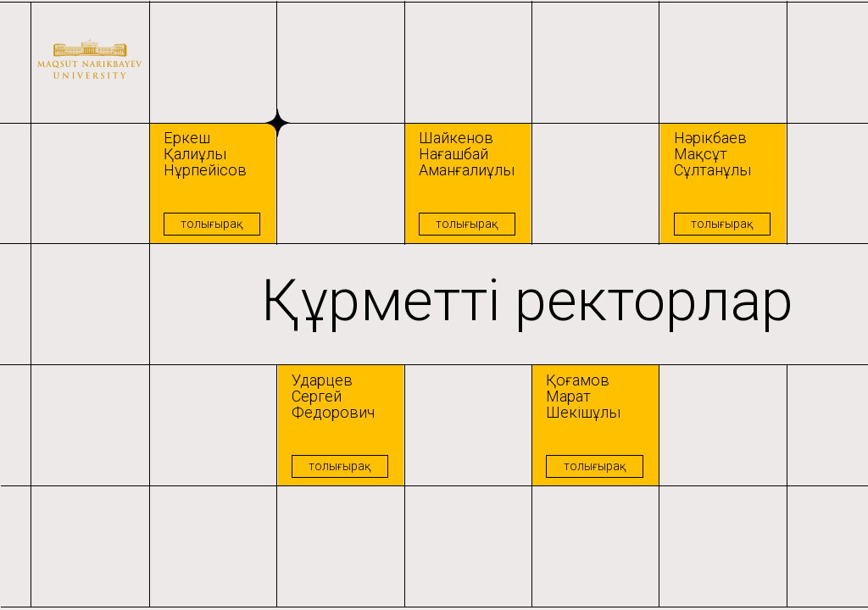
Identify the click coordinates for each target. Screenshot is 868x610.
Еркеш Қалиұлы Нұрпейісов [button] (205, 154)
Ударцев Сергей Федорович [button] (333, 396)
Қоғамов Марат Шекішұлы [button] (583, 396)
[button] (213, 184)
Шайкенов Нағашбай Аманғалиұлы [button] (467, 154)
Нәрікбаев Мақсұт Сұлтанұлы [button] (712, 154)
